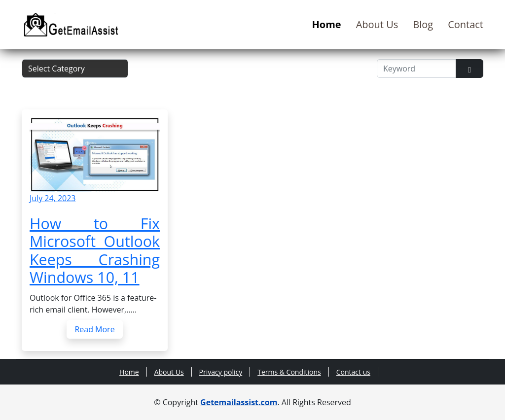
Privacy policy (221, 372)
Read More (94, 329)
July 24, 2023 (53, 198)
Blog (423, 24)
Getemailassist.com (239, 402)
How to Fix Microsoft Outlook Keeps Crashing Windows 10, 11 (95, 250)
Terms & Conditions (289, 372)
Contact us (353, 372)
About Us (377, 24)
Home (327, 24)
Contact (466, 24)
